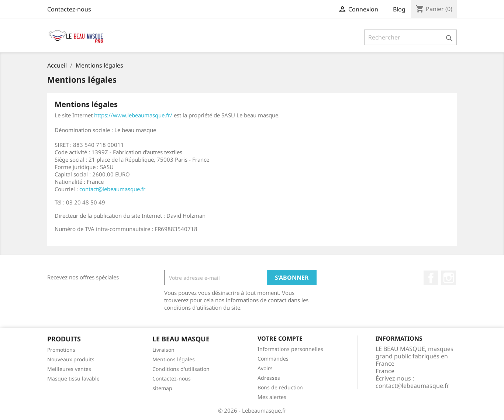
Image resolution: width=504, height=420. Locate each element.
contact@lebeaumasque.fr (112, 189)
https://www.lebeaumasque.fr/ (133, 115)
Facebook (431, 278)
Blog (399, 9)
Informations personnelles (290, 349)
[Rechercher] (410, 37)
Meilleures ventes (69, 369)
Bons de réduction (280, 387)
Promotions (61, 350)
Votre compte (280, 338)
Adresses (269, 378)
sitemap (162, 388)
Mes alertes (272, 397)
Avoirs (265, 368)
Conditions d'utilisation (181, 369)
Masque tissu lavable (73, 378)
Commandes (273, 359)
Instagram (449, 278)
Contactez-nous (69, 9)
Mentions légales (174, 359)
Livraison (163, 350)
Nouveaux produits (71, 359)
